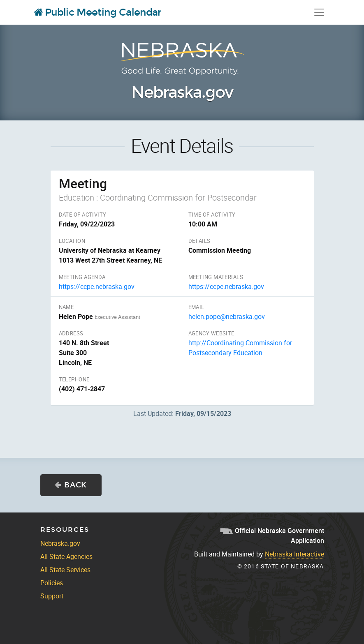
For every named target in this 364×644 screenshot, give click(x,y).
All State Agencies (66, 556)
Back (71, 485)
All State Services (65, 570)
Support (52, 596)
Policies (52, 583)
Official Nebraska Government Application (272, 536)
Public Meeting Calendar (98, 12)
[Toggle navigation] (319, 12)
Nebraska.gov (182, 93)
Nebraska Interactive (294, 554)
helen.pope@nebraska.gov (227, 316)
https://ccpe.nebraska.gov (97, 286)
